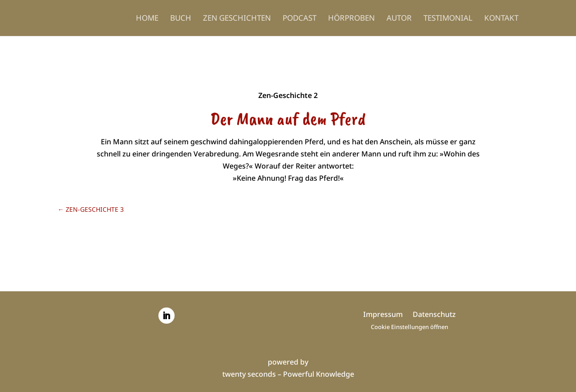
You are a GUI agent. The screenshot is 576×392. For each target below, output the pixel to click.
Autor (399, 19)
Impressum (383, 315)
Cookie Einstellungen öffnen (409, 327)
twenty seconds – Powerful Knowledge (288, 374)
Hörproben (351, 19)
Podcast (299, 19)
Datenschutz (434, 315)
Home (147, 19)
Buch (181, 19)
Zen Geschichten (237, 19)
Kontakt (501, 19)
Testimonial (448, 19)
